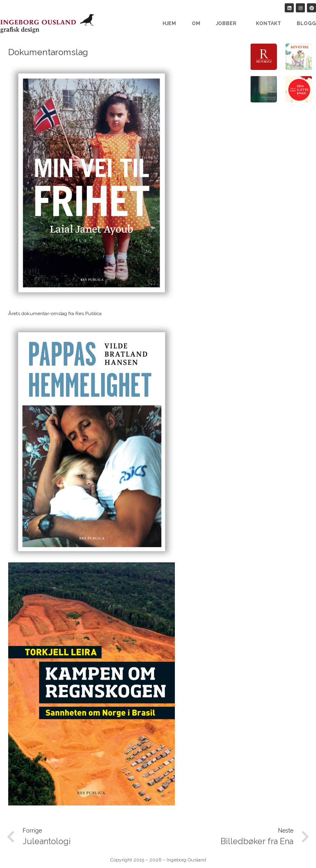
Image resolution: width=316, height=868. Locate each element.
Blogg (306, 23)
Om (196, 23)
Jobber (228, 23)
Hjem (169, 23)
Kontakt (268, 23)
